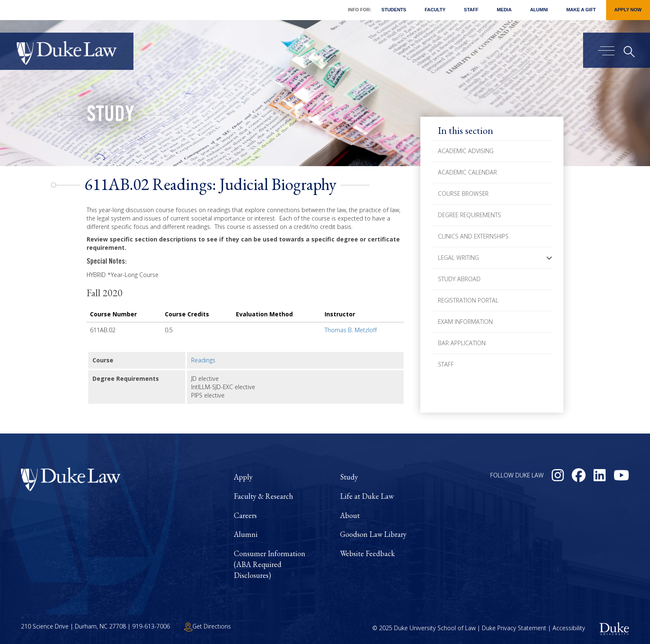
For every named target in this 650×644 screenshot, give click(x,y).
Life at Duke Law (367, 496)
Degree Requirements (470, 215)
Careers (245, 515)
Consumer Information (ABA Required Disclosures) (270, 564)
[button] (549, 258)
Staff (471, 10)
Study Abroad (459, 279)
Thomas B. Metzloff (351, 330)
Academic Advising (466, 151)
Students (394, 10)
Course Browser (463, 194)
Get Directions (207, 626)
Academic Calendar (467, 172)
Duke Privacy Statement (514, 628)
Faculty (435, 10)
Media (504, 10)
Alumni (539, 10)
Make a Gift (581, 10)
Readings (203, 360)
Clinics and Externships (473, 236)
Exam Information (465, 322)
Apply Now (628, 10)
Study (110, 116)
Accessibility (569, 628)
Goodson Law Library (373, 534)
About (350, 515)
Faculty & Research (264, 496)
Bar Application (462, 343)
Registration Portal (468, 300)
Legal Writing (458, 258)
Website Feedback (367, 553)
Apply (243, 477)
